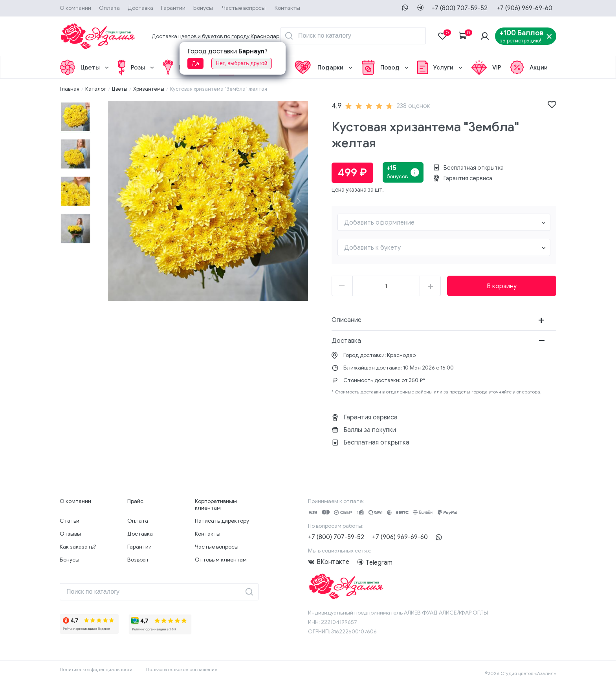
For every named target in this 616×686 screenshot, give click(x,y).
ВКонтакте (333, 562)
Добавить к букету (372, 248)
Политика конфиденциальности (96, 669)
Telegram (361, 562)
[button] (299, 201)
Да (195, 63)
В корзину (502, 286)
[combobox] (444, 222)
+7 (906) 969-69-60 (524, 8)
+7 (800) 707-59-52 (459, 8)
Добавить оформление (379, 223)
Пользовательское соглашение (182, 669)
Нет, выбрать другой (242, 63)
